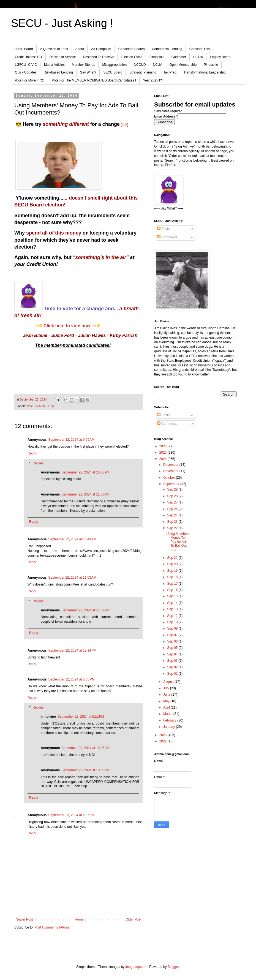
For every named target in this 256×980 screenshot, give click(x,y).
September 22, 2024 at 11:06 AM (85, 494)
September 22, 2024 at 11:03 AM (72, 578)
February (170, 720)
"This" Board (24, 49)
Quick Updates (26, 72)
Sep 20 (173, 564)
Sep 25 (173, 509)
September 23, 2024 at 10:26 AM (85, 748)
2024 (164, 459)
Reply (32, 453)
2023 (164, 735)
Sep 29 (173, 489)
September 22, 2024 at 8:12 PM (81, 717)
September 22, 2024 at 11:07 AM (85, 610)
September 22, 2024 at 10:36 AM (85, 472)
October (170, 478)
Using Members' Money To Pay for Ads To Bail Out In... (178, 542)
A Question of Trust (54, 49)
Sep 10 (173, 622)
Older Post (133, 919)
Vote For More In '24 (30, 80)
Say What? (88, 72)
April (167, 707)
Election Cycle (132, 57)
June (167, 695)
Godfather (179, 57)
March (168, 714)
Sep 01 (173, 674)
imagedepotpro (137, 967)
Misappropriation (114, 65)
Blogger (173, 967)
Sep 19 (173, 571)
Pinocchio (211, 65)
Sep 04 (173, 654)
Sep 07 (173, 635)
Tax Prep (170, 72)
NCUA (157, 65)
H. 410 (198, 57)
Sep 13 (173, 609)
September (172, 484)
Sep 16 (173, 590)
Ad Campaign (101, 49)
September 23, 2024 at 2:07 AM (71, 815)
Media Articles (54, 65)
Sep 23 (173, 522)
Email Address (166, 116)
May (167, 701)
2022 (164, 741)
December (171, 465)
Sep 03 (173, 661)
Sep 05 (173, 648)
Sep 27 (173, 502)
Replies (38, 463)
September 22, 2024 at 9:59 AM (71, 440)
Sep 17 (173, 584)
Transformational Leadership (205, 72)
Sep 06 (173, 641)
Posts (163, 229)
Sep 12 (173, 616)
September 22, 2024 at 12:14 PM (72, 650)
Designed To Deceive (98, 57)
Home (79, 919)
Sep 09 (173, 628)
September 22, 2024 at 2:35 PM (71, 679)
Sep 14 (173, 603)
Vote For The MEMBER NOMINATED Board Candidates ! (94, 80)
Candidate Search (132, 49)
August (169, 682)
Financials (157, 57)
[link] (125, 125)
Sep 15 (173, 596)
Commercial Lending (167, 49)
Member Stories (84, 65)
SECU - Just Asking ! (62, 23)
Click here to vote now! (68, 326)
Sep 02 (173, 667)
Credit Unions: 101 (28, 57)
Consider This (200, 49)
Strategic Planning (143, 72)
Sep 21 (173, 558)
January (170, 727)
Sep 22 (173, 528)
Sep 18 (173, 577)
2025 (164, 453)
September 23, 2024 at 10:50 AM (85, 770)
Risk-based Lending (58, 72)
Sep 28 (173, 496)
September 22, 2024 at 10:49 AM (72, 539)
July (167, 688)
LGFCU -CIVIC (26, 65)
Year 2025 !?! (153, 80)
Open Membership (183, 65)
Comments (167, 237)
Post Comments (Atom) (52, 927)
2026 (164, 446)
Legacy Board (220, 57)
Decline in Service (62, 57)
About (80, 49)
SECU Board (113, 72)
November (171, 471)
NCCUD (140, 65)
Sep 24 (173, 515)
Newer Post (24, 919)
